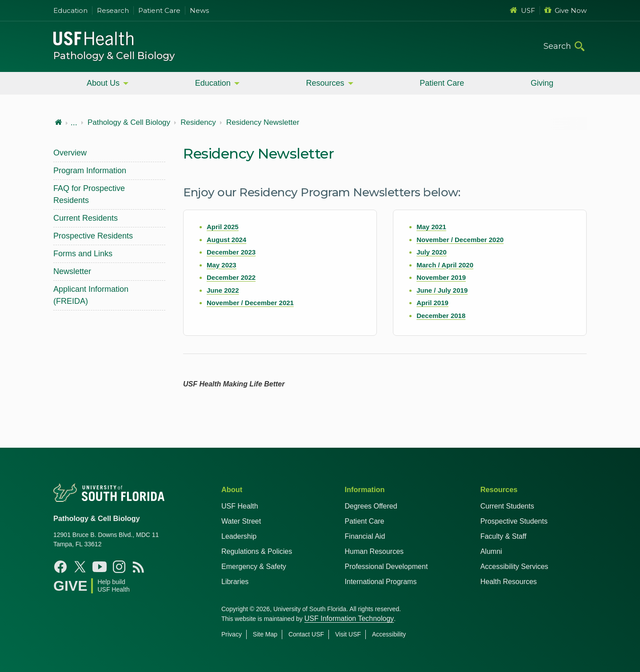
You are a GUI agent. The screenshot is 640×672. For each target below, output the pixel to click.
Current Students (507, 506)
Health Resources (509, 582)
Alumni (491, 551)
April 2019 (432, 303)
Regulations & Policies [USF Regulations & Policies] (257, 551)
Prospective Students (514, 521)
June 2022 (223, 290)
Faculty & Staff (504, 536)
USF (522, 10)
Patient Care (159, 10)
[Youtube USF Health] (100, 567)
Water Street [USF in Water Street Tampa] (241, 521)
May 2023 (222, 265)
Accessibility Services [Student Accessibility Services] (514, 567)
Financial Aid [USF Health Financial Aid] (365, 536)
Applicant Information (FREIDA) (91, 295)
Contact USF (306, 634)
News (199, 10)
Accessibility (389, 634)
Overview (70, 153)
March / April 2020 (445, 265)
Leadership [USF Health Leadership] (239, 536)
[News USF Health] (139, 567)
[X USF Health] (80, 567)
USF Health (240, 506)
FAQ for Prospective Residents (89, 194)
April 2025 (223, 227)
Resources (325, 83)
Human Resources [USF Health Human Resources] (374, 551)
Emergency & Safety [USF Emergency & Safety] (254, 567)
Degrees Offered (371, 506)
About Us (103, 83)
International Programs (381, 582)
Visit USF (348, 634)
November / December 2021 (250, 303)
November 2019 (441, 277)
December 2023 (231, 252)
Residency (198, 123)
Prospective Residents (93, 236)
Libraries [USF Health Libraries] (235, 582)
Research (113, 10)
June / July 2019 (442, 290)
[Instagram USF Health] (119, 567)
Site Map (265, 634)
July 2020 (432, 252)
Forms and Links (83, 254)
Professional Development (386, 567)
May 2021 (431, 227)
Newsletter (72, 271)
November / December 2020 (460, 240)
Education (70, 10)
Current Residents (86, 218)
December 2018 (441, 316)
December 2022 (231, 277)
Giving (542, 83)
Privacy (232, 634)
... (74, 123)
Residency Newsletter (263, 123)
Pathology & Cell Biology (114, 56)
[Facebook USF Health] (60, 567)
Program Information (90, 171)
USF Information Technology (349, 618)
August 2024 (226, 240)
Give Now (566, 10)
